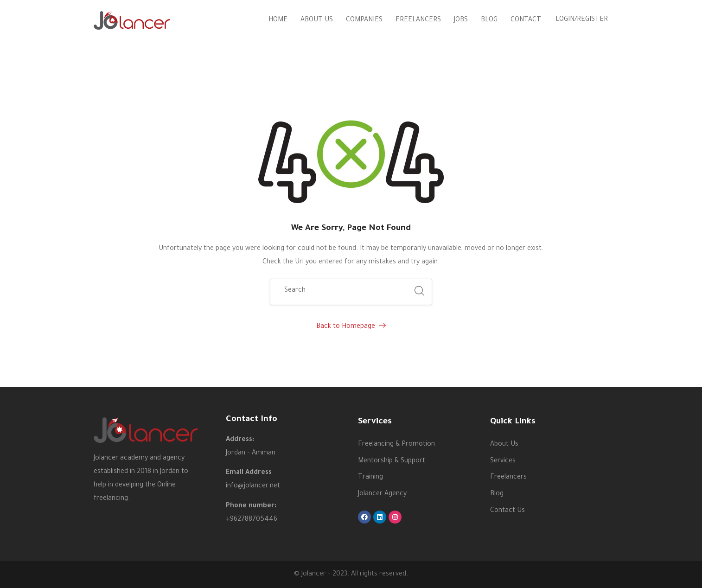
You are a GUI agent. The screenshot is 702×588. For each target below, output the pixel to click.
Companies (364, 20)
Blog (489, 20)
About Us (317, 20)
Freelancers (418, 20)
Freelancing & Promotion (396, 445)
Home (278, 20)
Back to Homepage (351, 327)
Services (503, 461)
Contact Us (507, 511)
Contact (526, 20)
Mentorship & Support (392, 461)
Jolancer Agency (382, 494)
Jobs (461, 20)
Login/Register (582, 20)
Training (370, 478)
